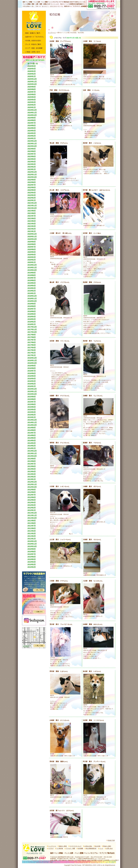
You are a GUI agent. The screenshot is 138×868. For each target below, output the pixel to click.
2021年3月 (32, 226)
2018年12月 (32, 296)
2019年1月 (32, 293)
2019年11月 (32, 268)
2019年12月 (32, 265)
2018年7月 (32, 309)
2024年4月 (32, 131)
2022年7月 (32, 185)
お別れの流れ (88, 846)
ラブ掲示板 (60, 848)
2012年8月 (32, 492)
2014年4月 (32, 441)
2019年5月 (32, 283)
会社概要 (81, 848)
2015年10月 (32, 394)
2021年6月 (32, 218)
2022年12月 (32, 172)
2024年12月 (32, 110)
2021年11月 (32, 206)
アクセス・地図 (71, 848)
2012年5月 (32, 500)
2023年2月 (32, 167)
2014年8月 (32, 430)
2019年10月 (32, 270)
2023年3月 (32, 164)
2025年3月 (32, 102)
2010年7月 (32, 554)
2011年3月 (32, 534)
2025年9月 (32, 87)
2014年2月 (32, 446)
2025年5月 (32, 97)
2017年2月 (32, 353)
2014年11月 (32, 422)
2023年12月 (32, 141)
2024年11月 (32, 113)
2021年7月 (32, 216)
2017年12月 (32, 327)
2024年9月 (32, 118)
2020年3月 (32, 257)
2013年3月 (32, 474)
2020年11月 (32, 237)
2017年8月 (32, 337)
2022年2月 (32, 198)
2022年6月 (32, 187)
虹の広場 (98, 846)
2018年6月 (32, 311)
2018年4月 (32, 317)
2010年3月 (32, 565)
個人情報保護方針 (91, 848)
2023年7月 (32, 154)
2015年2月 (32, 415)
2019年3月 (32, 288)
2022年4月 (32, 193)
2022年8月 (32, 182)
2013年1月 (32, 479)
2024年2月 (32, 136)
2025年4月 (32, 100)
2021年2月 (32, 229)
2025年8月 (32, 89)
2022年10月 (32, 177)
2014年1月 (32, 448)
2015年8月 (32, 399)
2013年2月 (32, 477)
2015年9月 (32, 397)
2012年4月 (32, 503)
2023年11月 (32, 144)
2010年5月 (32, 559)
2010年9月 (32, 549)
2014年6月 (32, 435)
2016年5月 (32, 376)
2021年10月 (32, 208)
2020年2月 (32, 260)
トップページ (52, 33)
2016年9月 (32, 366)
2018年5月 (32, 314)
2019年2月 (32, 291)
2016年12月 (32, 358)
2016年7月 (32, 371)
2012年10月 (32, 487)
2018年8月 (32, 306)
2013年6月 (32, 466)
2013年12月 (32, 451)
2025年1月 (32, 107)
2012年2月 (32, 508)
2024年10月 (32, 115)
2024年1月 (32, 138)
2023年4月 (32, 162)
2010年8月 (32, 552)
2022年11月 (32, 175)
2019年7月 (32, 278)
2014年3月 (32, 443)
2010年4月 (32, 562)
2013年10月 (32, 456)
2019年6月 (32, 280)
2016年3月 (32, 381)
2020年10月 (32, 239)
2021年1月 (32, 231)
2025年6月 (32, 95)
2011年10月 (32, 518)
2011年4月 (32, 531)
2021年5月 (32, 221)
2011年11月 (32, 515)
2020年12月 (32, 234)
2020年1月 (32, 262)
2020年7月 (32, 247)
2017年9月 (32, 335)
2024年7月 (32, 123)
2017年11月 (32, 330)
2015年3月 (32, 412)
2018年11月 (32, 299)
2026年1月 (32, 76)
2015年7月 (32, 402)
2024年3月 (32, 133)
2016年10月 (32, 363)
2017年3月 (32, 350)
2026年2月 (32, 74)
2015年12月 (32, 389)
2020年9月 (32, 242)
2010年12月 (32, 541)
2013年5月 (32, 469)
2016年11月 (32, 361)
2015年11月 (32, 391)
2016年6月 (32, 373)
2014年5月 (32, 438)
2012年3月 (32, 505)
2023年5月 (32, 159)
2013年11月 (32, 453)
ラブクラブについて (76, 846)
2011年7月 (32, 526)
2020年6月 (32, 249)
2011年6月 (32, 528)
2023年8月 (32, 151)
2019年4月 (32, 286)
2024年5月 (32, 128)
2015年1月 (32, 417)
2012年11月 (32, 484)
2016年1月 (32, 386)
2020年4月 (32, 255)
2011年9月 (32, 521)
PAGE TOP (111, 840)
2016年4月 (32, 379)
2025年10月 (32, 84)
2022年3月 (32, 195)
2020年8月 (32, 244)
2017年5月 (32, 345)
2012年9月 (32, 490)
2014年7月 (32, 433)
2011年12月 (32, 513)
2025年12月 (32, 79)
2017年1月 (32, 355)
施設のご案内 (63, 846)
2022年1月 (32, 200)
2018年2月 (32, 322)
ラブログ (51, 848)
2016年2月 (32, 384)
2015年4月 (32, 410)
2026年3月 (32, 71)
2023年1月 (32, 169)
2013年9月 (32, 459)
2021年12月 (32, 203)
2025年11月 (32, 82)
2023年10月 (32, 146)
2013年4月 (32, 472)
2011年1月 (32, 539)
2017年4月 (32, 348)
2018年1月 (32, 324)
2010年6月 (32, 557)
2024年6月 (32, 126)
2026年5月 (32, 66)
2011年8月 (32, 523)
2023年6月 (32, 157)
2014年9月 (32, 428)
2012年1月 (32, 510)
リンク (101, 848)
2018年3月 (32, 319)
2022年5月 (32, 190)
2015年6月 (32, 404)
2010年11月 (32, 544)
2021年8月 (32, 213)
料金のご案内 (107, 846)
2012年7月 (32, 495)
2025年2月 (32, 105)
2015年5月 (32, 407)
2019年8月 (32, 275)
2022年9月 (32, 180)
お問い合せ (109, 848)
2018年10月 (32, 301)
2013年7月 (32, 464)
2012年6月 (32, 497)
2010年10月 (32, 546)
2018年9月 (32, 304)
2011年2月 (32, 536)
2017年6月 (32, 342)
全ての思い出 (33, 64)
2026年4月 (32, 69)
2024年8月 (32, 120)
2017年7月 (32, 340)
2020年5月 (32, 252)
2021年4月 (32, 224)
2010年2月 (32, 567)
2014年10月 (32, 425)
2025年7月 (32, 92)
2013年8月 (32, 461)
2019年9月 (32, 273)
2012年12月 (32, 482)
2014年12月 (32, 420)
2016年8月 (32, 368)
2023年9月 (32, 149)
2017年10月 (32, 332)
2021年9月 (32, 211)
